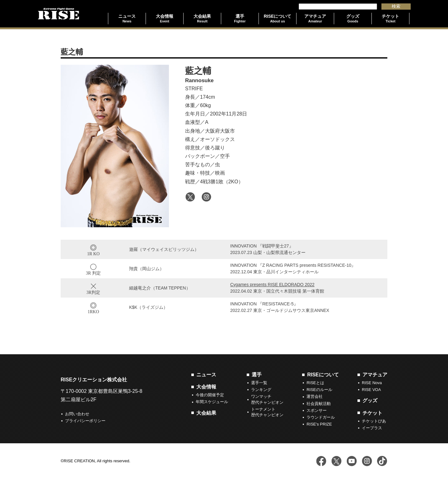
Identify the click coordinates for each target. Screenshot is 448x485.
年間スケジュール (212, 402)
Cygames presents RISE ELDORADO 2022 (272, 285)
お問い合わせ (77, 414)
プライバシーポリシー (85, 421)
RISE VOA (371, 390)
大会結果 (206, 413)
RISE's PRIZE (319, 424)
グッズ (370, 400)
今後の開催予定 (210, 395)
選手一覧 (259, 383)
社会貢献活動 (319, 404)
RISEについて (323, 375)
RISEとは (315, 383)
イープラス (372, 428)
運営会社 (315, 396)
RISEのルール (319, 390)
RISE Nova (372, 383)
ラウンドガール (321, 417)
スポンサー (317, 410)
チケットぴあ (374, 421)
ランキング (261, 390)
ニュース (206, 375)
